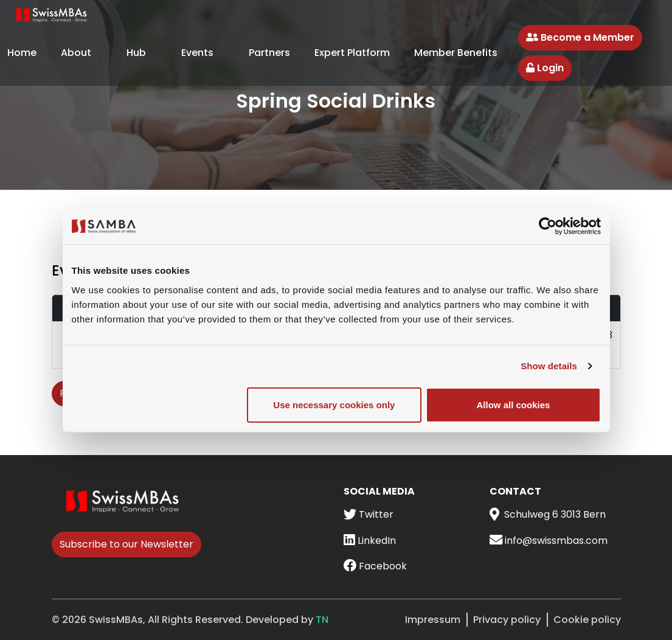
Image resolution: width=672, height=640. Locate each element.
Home (22, 53)
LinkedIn (370, 541)
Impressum (433, 620)
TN (322, 620)
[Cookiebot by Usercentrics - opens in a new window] (548, 226)
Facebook (375, 566)
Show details (549, 366)
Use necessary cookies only (334, 404)
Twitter (369, 514)
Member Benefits (456, 53)
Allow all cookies (514, 404)
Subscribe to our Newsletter (126, 544)
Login (545, 68)
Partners (269, 53)
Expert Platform (352, 53)
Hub (136, 53)
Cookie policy (587, 620)
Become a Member (580, 37)
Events (197, 53)
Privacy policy (507, 620)
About (76, 53)
